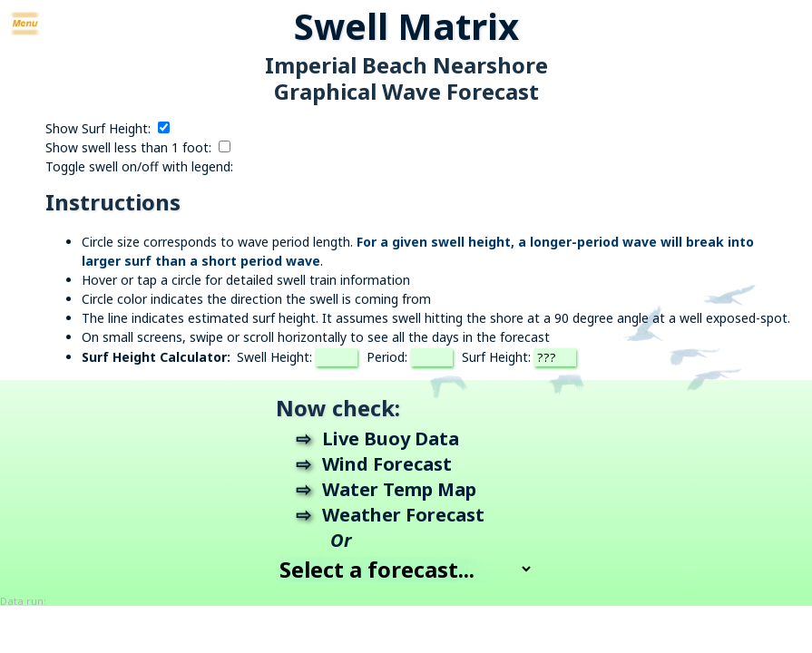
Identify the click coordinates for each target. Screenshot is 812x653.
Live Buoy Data (391, 439)
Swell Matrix (406, 26)
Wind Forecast (387, 464)
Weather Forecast (403, 515)
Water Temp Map (399, 489)
